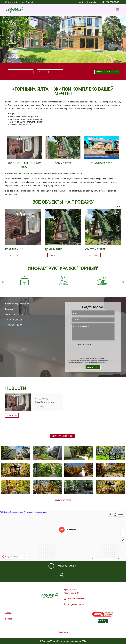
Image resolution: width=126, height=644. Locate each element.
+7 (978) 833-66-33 (110, 2)
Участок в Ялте (95, 249)
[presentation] (78, 72)
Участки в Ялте (102, 163)
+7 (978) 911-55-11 (14, 325)
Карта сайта (63, 632)
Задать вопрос (93, 367)
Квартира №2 (14, 249)
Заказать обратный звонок (107, 72)
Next (123, 282)
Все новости (12, 415)
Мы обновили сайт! (45, 402)
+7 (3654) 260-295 (14, 320)
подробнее (14, 255)
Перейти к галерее (63, 500)
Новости (9, 619)
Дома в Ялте (63, 163)
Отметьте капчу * (83, 344)
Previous (3, 282)
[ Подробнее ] (40, 406)
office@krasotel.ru (89, 2)
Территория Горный (63, 436)
